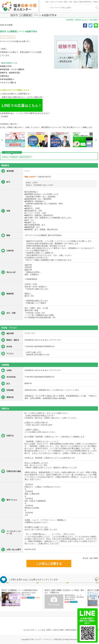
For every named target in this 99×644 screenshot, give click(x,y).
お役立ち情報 (58, 630)
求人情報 (93, 20)
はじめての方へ (30, 630)
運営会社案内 (71, 630)
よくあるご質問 (44, 630)
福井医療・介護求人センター (77, 20)
